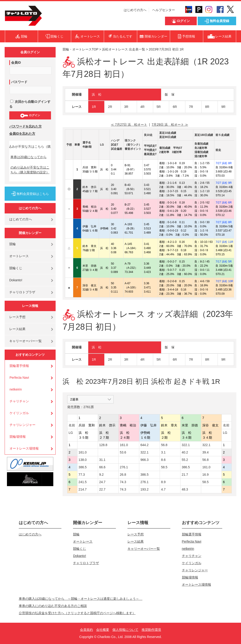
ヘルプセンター (164, 10)
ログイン (30, 116)
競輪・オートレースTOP (80, 49)
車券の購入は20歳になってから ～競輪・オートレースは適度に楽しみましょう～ (81, 599)
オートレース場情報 (24, 448)
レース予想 (17, 317)
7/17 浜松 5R (224, 262)
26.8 (123, 475)
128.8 (103, 445)
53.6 (123, 452)
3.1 (163, 452)
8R (207, 107)
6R (175, 107)
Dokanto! (16, 280)
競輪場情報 (18, 437)
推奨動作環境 (151, 630)
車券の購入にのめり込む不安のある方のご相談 (53, 606)
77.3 (82, 475)
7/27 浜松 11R (224, 242)
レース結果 (17, 329)
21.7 (185, 475)
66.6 (102, 467)
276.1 (124, 467)
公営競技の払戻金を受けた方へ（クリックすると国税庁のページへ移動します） (77, 613)
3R (126, 107)
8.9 (163, 482)
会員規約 (86, 630)
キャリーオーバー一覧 (25, 341)
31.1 (102, 460)
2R (110, 107)
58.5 (164, 467)
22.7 (102, 489)
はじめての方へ (135, 10)
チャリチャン (19, 401)
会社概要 (103, 630)
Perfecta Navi (19, 378)
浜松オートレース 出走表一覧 (124, 49)
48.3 (185, 489)
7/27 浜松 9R (224, 183)
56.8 (164, 445)
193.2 (144, 489)
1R (94, 107)
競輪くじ (16, 268)
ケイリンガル (19, 413)
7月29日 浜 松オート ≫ (170, 125)
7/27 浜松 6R (224, 203)
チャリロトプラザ (22, 292)
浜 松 (97, 94)
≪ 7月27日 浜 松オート (129, 125)
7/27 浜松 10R (224, 281)
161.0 (124, 445)
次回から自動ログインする (30, 104)
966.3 (144, 460)
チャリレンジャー (22, 425)
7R (191, 107)
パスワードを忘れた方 (25, 126)
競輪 (13, 244)
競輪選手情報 (19, 366)
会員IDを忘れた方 (22, 134)
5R (159, 107)
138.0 (83, 460)
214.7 (83, 489)
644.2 (144, 445)
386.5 (83, 467)
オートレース (19, 256)
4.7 (163, 489)
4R (143, 107)
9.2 (101, 475)
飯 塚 (170, 94)
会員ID (16, 63)
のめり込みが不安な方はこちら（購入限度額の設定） (30, 170)
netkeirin (16, 389)
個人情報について (125, 630)
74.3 (123, 482)
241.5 (83, 482)
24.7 (102, 482)
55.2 (185, 460)
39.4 (205, 452)
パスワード (19, 82)
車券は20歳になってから (29, 157)
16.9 (205, 475)
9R (223, 107)
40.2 (185, 452)
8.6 (163, 460)
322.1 (186, 445)
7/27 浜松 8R (224, 163)
